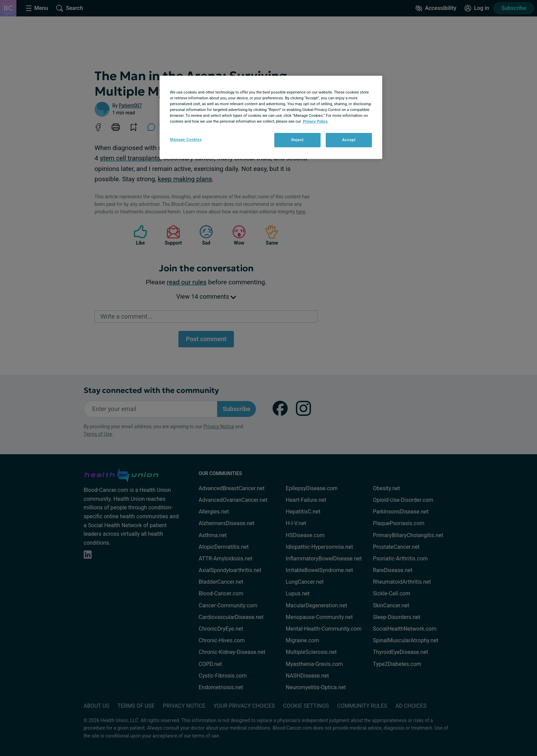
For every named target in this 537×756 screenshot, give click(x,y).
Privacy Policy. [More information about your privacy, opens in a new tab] (316, 121)
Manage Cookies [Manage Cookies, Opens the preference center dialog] (186, 139)
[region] (271, 117)
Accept (349, 140)
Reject (298, 140)
